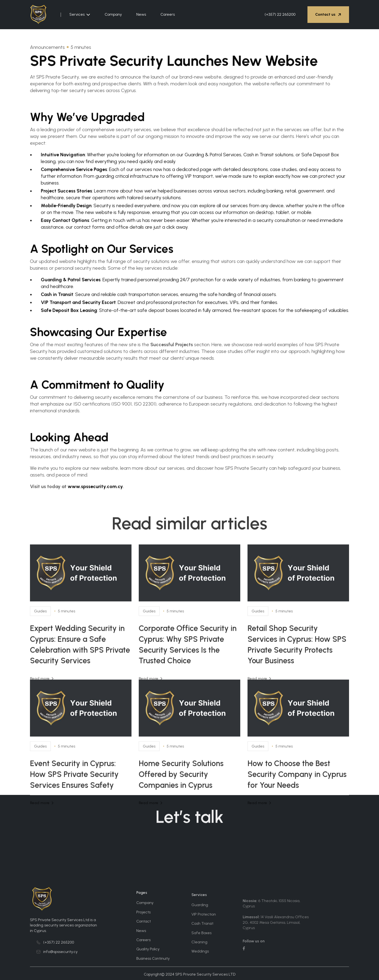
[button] (80, 14)
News (141, 14)
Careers (168, 14)
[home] (41, 15)
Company (113, 14)
